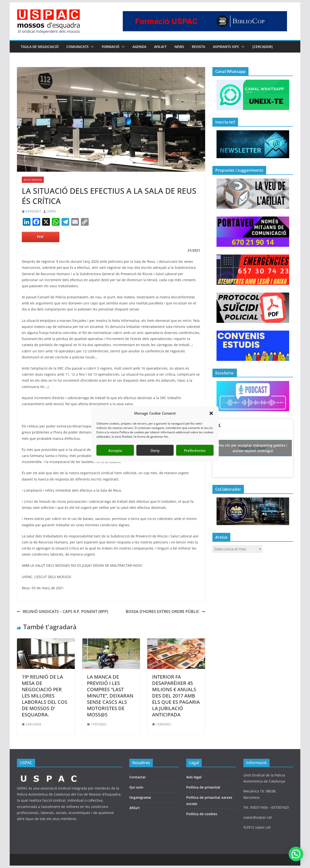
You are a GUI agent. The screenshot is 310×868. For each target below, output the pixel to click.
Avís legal (194, 777)
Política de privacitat (203, 787)
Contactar (138, 777)
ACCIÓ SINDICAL (33, 180)
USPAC (52, 211)
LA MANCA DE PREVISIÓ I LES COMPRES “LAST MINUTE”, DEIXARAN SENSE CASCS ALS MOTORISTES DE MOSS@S (110, 696)
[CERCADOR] (263, 47)
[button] (211, 413)
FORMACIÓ (111, 47)
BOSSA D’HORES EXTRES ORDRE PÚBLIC (165, 612)
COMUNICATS (77, 47)
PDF (41, 237)
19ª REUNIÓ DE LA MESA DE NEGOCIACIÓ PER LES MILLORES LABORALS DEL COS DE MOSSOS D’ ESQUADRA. (45, 696)
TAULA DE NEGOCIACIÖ (40, 47)
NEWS (179, 47)
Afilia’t (135, 808)
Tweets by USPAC (253, 448)
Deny (155, 450)
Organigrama (140, 797)
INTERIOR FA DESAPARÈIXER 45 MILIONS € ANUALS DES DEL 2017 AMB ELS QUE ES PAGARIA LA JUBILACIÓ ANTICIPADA (176, 696)
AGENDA (139, 47)
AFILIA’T (160, 47)
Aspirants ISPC (226, 47)
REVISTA (198, 47)
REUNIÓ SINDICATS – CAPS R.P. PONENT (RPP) (62, 612)
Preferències (195, 450)
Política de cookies (202, 814)
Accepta (115, 450)
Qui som (136, 787)
